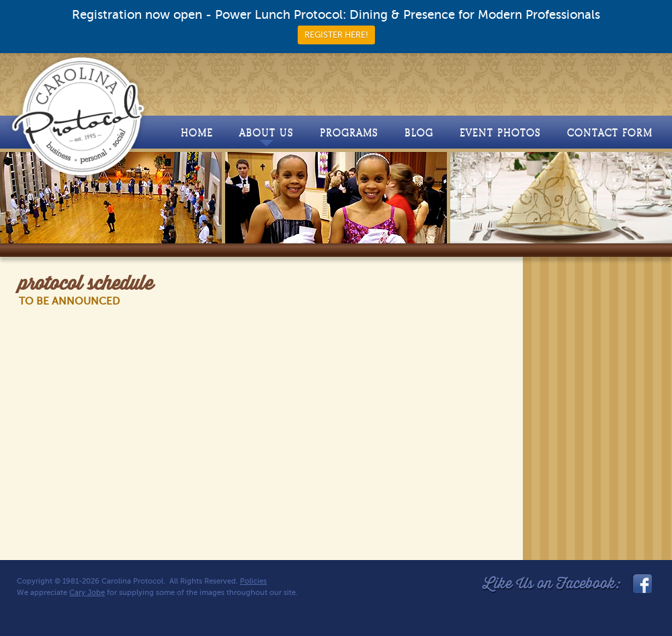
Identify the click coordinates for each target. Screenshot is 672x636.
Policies (253, 581)
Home (197, 133)
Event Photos (500, 133)
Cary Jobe (87, 593)
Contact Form (610, 133)
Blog (419, 133)
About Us (266, 136)
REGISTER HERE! (336, 35)
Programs (349, 133)
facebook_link (641, 584)
